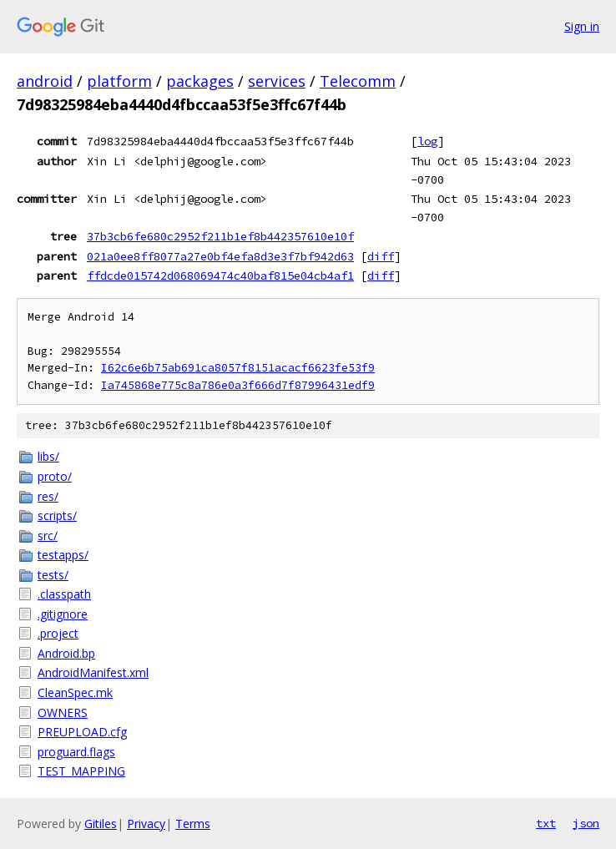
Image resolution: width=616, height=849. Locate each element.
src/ (48, 536)
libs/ (48, 456)
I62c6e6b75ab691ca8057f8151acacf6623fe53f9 (238, 368)
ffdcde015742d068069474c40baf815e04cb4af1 (220, 275)
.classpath (64, 594)
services (277, 81)
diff (381, 256)
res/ (48, 496)
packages (200, 81)
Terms (193, 824)
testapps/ (63, 555)
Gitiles (101, 824)
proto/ (55, 476)
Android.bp (66, 653)
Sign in (582, 26)
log (427, 141)
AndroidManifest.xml (93, 672)
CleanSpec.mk (75, 692)
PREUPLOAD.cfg (82, 732)
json (586, 823)
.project (58, 633)
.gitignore (63, 614)
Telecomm (358, 81)
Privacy (146, 824)
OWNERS (63, 713)
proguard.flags (76, 752)
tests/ (53, 575)
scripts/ (57, 515)
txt (546, 823)
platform (119, 81)
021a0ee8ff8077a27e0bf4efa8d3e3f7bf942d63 (220, 256)
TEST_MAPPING (81, 771)
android (45, 81)
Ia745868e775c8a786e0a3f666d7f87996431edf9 (238, 385)
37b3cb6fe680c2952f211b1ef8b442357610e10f (220, 236)
